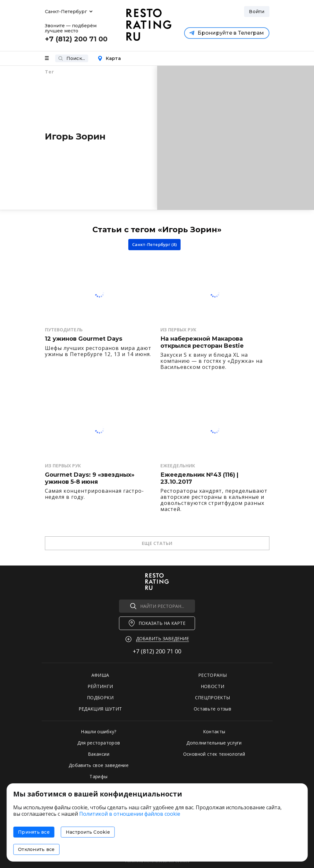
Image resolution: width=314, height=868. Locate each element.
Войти (257, 12)
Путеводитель (64, 330)
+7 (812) (157, 651)
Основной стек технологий (214, 754)
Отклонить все (36, 849)
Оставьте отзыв (212, 709)
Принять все (34, 832)
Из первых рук (178, 330)
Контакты (214, 732)
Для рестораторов (99, 743)
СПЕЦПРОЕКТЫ (213, 698)
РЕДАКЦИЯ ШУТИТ (100, 709)
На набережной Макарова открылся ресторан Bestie (202, 342)
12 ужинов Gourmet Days (84, 339)
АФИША (100, 675)
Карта (109, 58)
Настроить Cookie (88, 832)
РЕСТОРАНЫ (212, 675)
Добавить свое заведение (99, 765)
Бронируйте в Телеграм (227, 33)
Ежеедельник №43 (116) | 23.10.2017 (199, 478)
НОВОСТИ (212, 686)
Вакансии (99, 754)
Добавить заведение (162, 638)
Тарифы (98, 776)
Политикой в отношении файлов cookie (130, 814)
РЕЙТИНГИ (100, 686)
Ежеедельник (178, 466)
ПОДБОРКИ (100, 698)
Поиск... (72, 58)
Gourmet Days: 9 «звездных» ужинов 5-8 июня (90, 478)
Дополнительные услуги (214, 743)
